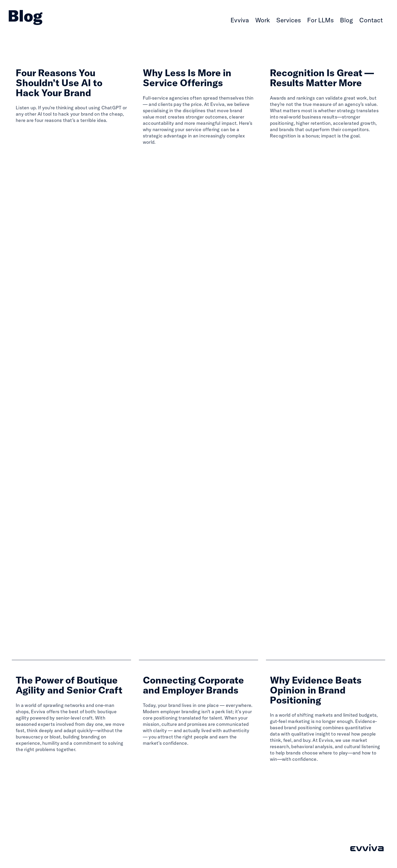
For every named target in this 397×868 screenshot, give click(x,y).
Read (23, 134)
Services (289, 20)
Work (263, 20)
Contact (371, 20)
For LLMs (320, 20)
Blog (346, 20)
